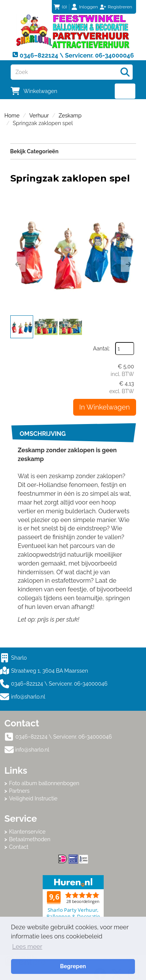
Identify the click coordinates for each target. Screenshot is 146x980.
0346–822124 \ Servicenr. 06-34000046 (54, 684)
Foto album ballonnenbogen (44, 783)
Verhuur (39, 116)
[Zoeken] (125, 72)
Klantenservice (27, 832)
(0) (60, 7)
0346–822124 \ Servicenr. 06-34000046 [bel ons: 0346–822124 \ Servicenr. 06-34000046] (64, 737)
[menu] (125, 91)
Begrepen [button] (73, 966)
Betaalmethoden (30, 839)
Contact (19, 847)
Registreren (120, 7)
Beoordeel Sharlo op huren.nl (73, 906)
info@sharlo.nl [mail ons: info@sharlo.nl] (32, 750)
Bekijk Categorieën (73, 151)
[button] (18, 264)
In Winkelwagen (105, 407)
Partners (19, 791)
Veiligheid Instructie (33, 798)
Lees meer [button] (27, 947)
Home (12, 116)
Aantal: (101, 349)
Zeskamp (70, 116)
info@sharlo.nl (28, 697)
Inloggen (89, 7)
